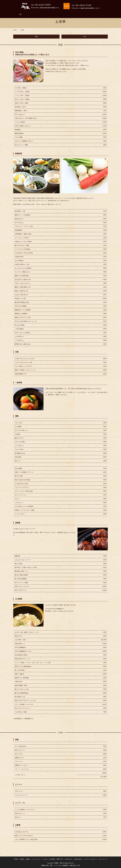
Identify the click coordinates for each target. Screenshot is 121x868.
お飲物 (30, 12)
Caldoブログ (86, 12)
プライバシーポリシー (91, 859)
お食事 (23, 12)
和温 (36, 37)
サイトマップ (103, 859)
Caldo (85, 37)
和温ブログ (76, 12)
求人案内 (59, 12)
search (106, 12)
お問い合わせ (97, 12)
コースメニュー (40, 12)
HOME (16, 12)
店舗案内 (67, 12)
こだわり (50, 12)
